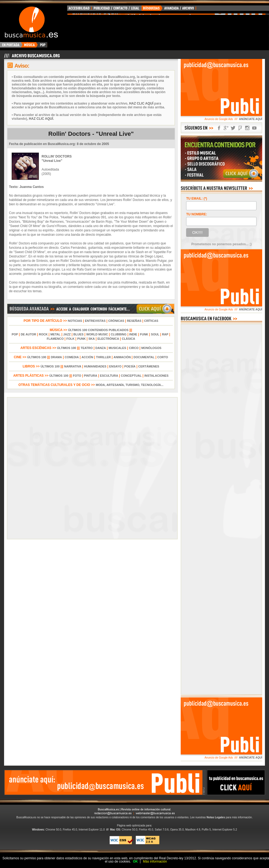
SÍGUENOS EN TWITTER (233, 128)
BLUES (78, 334)
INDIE (133, 334)
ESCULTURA (109, 376)
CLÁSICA (128, 339)
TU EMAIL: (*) (197, 199)
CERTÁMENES (149, 366)
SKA (91, 339)
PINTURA (91, 376)
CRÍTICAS (151, 321)
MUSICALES (118, 348)
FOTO (77, 376)
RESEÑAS (134, 321)
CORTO (163, 357)
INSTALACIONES (156, 376)
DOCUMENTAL (144, 357)
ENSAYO (115, 366)
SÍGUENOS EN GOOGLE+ (226, 128)
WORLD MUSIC (97, 334)
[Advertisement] (212, 89)
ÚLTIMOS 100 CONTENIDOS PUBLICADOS (98, 330)
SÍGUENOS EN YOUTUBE (254, 128)
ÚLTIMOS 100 (67, 348)
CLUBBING (119, 334)
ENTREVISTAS (95, 321)
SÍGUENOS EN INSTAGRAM (247, 128)
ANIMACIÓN (122, 357)
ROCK (43, 334)
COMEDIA (72, 357)
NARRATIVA (73, 366)
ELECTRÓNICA (108, 339)
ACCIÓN (87, 357)
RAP (165, 334)
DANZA (101, 348)
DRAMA (56, 357)
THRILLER (103, 357)
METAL (55, 334)
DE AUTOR (28, 334)
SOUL (155, 334)
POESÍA (130, 366)
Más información (155, 861)
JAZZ (67, 334)
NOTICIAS (75, 321)
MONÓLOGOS (151, 348)
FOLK (70, 339)
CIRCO (134, 348)
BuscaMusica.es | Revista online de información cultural (134, 809)
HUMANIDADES (95, 366)
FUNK (144, 334)
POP (15, 334)
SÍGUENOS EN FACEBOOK (219, 128)
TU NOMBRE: (197, 214)
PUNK (81, 339)
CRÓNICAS (116, 321)
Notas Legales (216, 817)
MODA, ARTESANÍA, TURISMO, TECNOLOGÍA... (129, 385)
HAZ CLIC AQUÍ (141, 103)
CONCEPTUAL (131, 376)
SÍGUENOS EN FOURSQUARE (240, 128)
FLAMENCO (55, 339)
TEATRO (87, 348)
